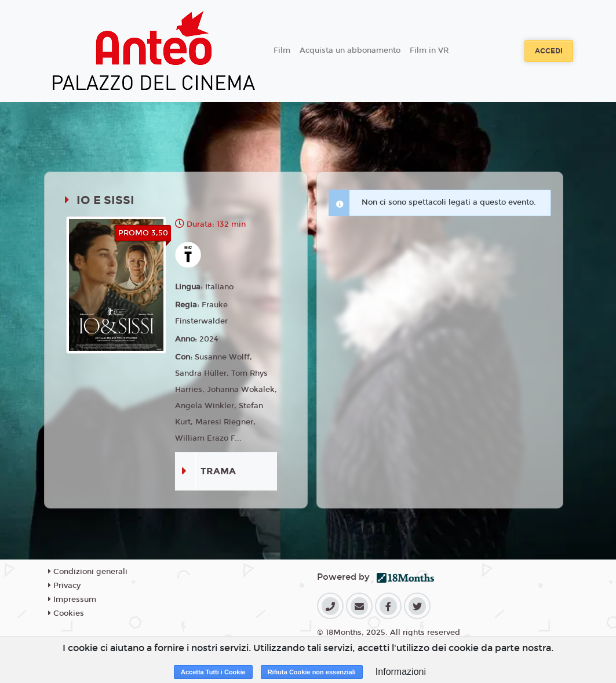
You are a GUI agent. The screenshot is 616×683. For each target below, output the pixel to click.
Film (282, 50)
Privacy (64, 586)
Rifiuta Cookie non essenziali (312, 672)
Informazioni (401, 672)
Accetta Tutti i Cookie (213, 672)
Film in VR (429, 50)
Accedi (549, 51)
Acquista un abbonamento (350, 50)
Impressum (72, 600)
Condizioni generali (88, 572)
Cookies (66, 613)
